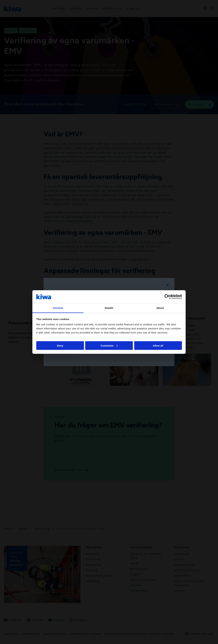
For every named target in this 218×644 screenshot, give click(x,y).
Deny (60, 345)
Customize (109, 345)
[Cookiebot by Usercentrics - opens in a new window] (167, 297)
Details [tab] (109, 308)
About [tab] (160, 308)
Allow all (158, 345)
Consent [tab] (58, 308)
